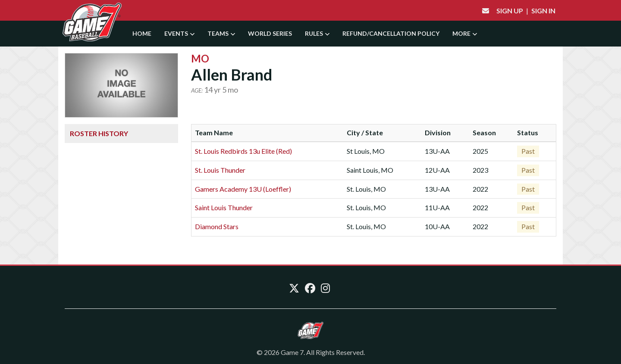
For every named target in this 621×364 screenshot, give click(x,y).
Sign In (543, 11)
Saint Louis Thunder (224, 207)
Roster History (99, 133)
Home (142, 33)
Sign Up (510, 11)
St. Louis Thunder (220, 170)
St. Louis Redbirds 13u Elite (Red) (243, 151)
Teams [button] (221, 33)
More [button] (465, 33)
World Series (270, 33)
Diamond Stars (217, 226)
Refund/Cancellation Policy (391, 33)
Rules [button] (317, 33)
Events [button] (179, 33)
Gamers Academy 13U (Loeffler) (243, 189)
